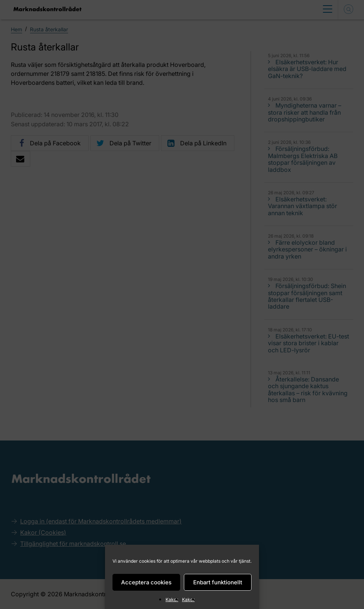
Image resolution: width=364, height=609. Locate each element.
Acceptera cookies (146, 582)
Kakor (172, 599)
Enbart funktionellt (218, 582)
